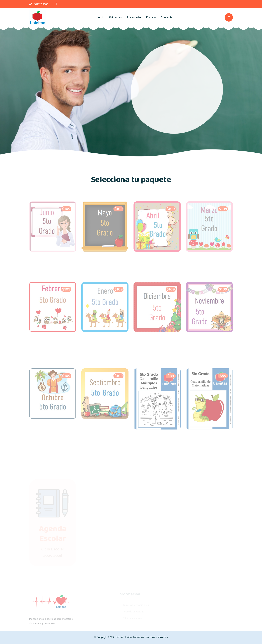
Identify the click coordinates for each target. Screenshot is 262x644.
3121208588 (41, 4)
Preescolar (134, 17)
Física (150, 17)
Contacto (167, 17)
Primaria (115, 17)
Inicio (101, 17)
